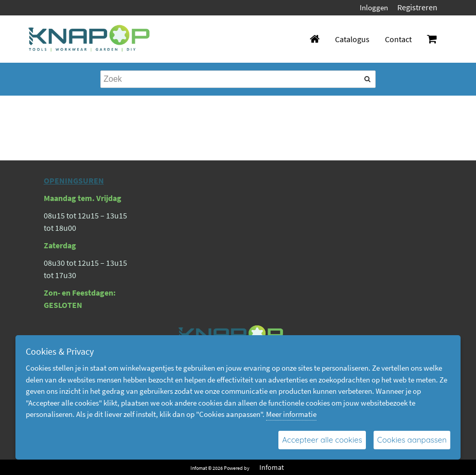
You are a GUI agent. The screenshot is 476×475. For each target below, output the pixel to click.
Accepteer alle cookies (322, 440)
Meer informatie (291, 414)
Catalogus (352, 39)
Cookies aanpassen (412, 440)
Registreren (417, 7)
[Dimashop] (89, 39)
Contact (398, 39)
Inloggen (374, 7)
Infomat (272, 467)
